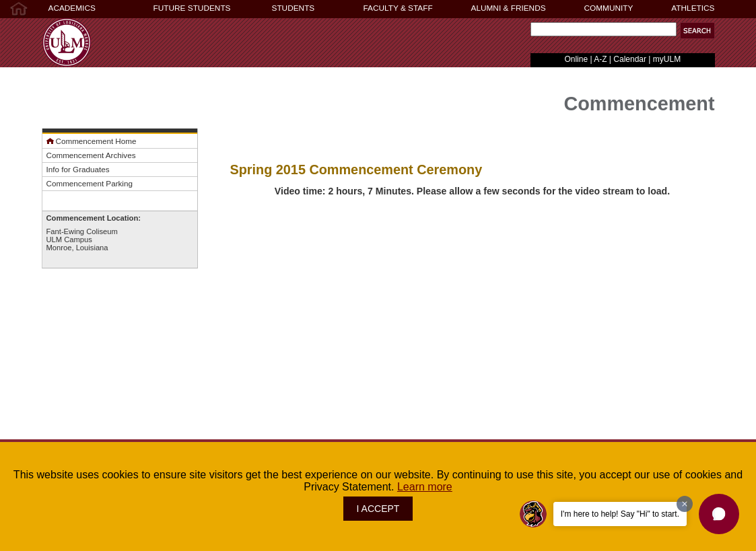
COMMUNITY (609, 8)
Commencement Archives (91, 155)
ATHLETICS (693, 8)
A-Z (600, 59)
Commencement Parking (90, 183)
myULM (667, 59)
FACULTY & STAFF (398, 8)
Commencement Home (92, 141)
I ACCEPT (378, 509)
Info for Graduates (78, 169)
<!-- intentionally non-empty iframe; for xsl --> (473, 352)
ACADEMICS (72, 8)
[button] (697, 31)
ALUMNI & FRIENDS (509, 8)
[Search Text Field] (604, 29)
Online (576, 59)
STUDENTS (294, 8)
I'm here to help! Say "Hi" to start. (620, 514)
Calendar (630, 59)
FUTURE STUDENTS (192, 8)
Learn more (425, 487)
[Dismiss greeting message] (685, 504)
